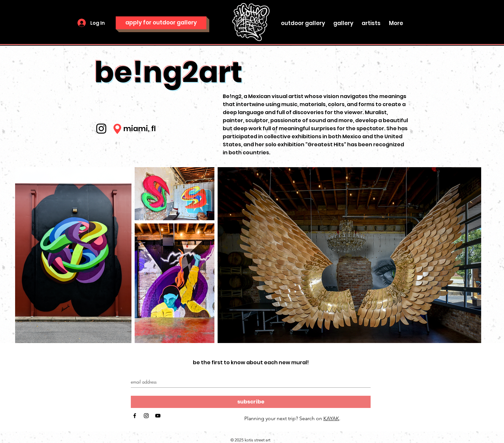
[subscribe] (251, 402)
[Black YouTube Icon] (158, 416)
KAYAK (331, 418)
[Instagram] (101, 129)
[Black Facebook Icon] (135, 416)
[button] (343, 20)
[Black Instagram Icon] (146, 416)
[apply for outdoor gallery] (161, 23)
